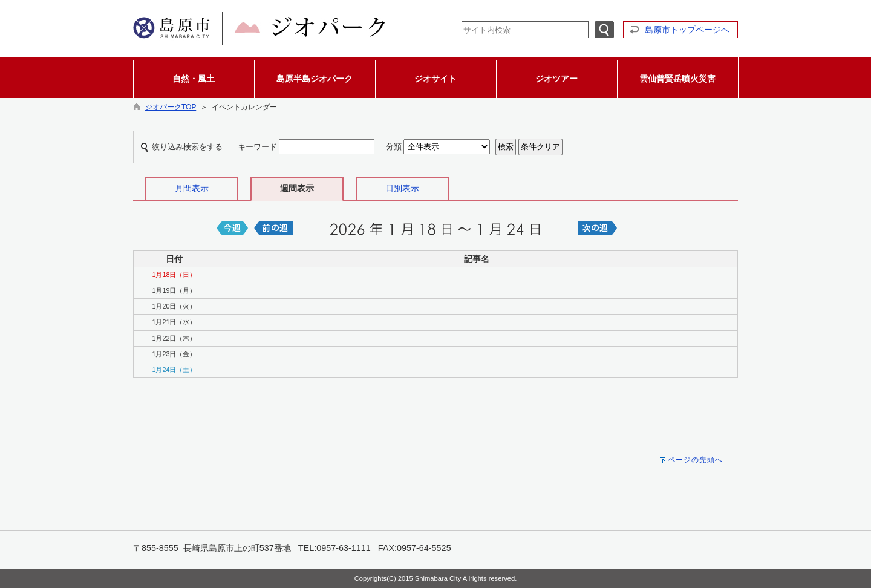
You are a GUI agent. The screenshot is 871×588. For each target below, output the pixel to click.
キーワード (257, 147)
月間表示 (192, 188)
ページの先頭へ (695, 460)
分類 (394, 147)
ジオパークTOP (171, 107)
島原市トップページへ (687, 30)
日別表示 (402, 188)
